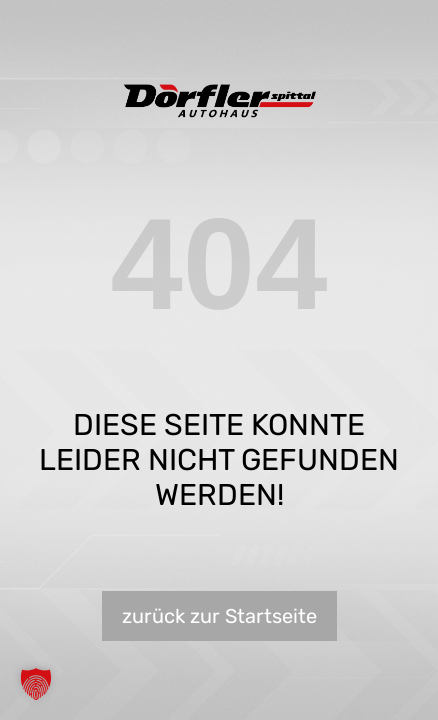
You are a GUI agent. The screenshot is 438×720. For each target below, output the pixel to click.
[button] (36, 684)
